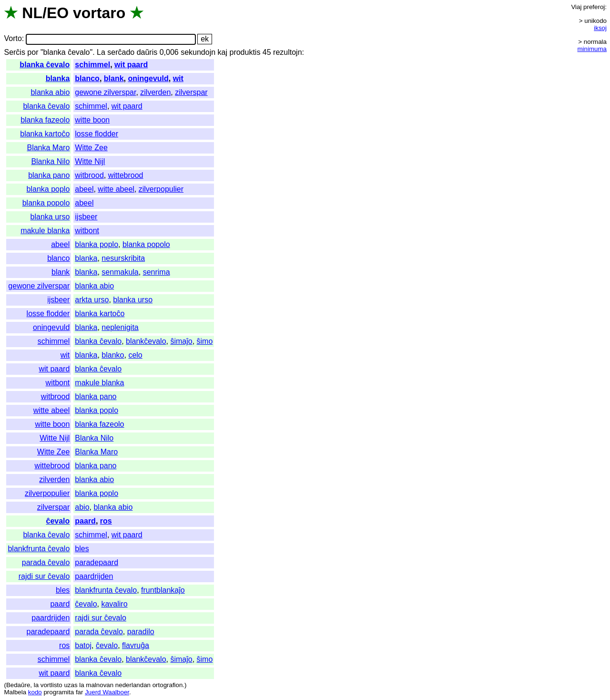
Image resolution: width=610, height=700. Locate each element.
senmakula (120, 272)
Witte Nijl (90, 161)
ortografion (168, 685)
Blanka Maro (48, 148)
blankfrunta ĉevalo (39, 549)
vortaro (99, 13)
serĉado (121, 52)
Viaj (576, 7)
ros (106, 521)
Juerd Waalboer (107, 692)
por (33, 52)
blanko (113, 355)
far (80, 692)
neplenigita (120, 327)
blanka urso (50, 217)
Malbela (15, 692)
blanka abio (50, 92)
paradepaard (97, 562)
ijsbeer (86, 217)
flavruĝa (136, 645)
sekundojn (198, 52)
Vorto (13, 39)
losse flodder (97, 134)
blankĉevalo (146, 341)
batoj (83, 645)
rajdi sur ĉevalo (44, 576)
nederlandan (133, 685)
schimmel (92, 65)
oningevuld (148, 78)
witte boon (92, 120)
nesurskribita (123, 258)
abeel (84, 189)
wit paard (131, 65)
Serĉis (14, 52)
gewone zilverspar (105, 92)
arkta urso (92, 300)
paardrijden (94, 576)
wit (178, 78)
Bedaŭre (18, 685)
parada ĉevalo (46, 562)
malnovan (100, 685)
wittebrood (126, 175)
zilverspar (191, 92)
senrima (157, 272)
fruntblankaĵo (163, 590)
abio (82, 507)
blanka (58, 78)
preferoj (594, 7)
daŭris (147, 52)
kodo (35, 692)
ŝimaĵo (181, 341)
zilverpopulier (161, 189)
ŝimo (205, 341)
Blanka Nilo (50, 161)
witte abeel (116, 189)
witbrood (89, 175)
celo (135, 355)
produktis (245, 52)
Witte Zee (91, 148)
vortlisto (51, 685)
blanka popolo (46, 203)
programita (59, 692)
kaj (223, 52)
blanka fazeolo (45, 120)
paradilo (141, 632)
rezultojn (287, 52)
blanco (87, 78)
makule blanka (45, 231)
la (36, 685)
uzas (71, 685)
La (101, 52)
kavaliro (114, 604)
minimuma (592, 49)
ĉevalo (58, 521)
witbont (87, 231)
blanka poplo (48, 189)
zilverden (155, 92)
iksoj (600, 28)
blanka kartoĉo (45, 134)
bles (82, 549)
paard (85, 521)
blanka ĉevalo (45, 65)
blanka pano (49, 175)
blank (114, 78)
